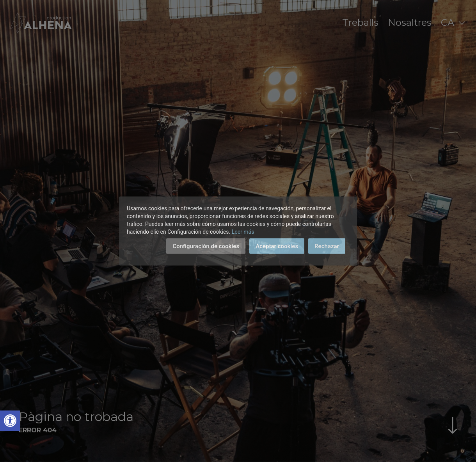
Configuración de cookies (206, 246)
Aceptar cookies (277, 246)
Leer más (243, 232)
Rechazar (327, 246)
